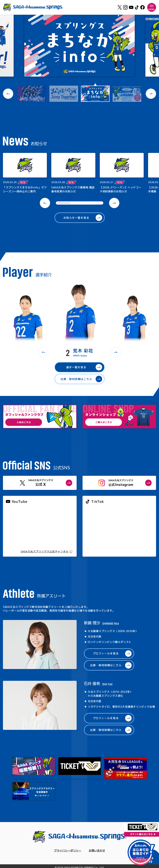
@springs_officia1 (96, 531)
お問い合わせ (97, 851)
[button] (8, 94)
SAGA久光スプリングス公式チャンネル (45, 552)
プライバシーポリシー (68, 851)
